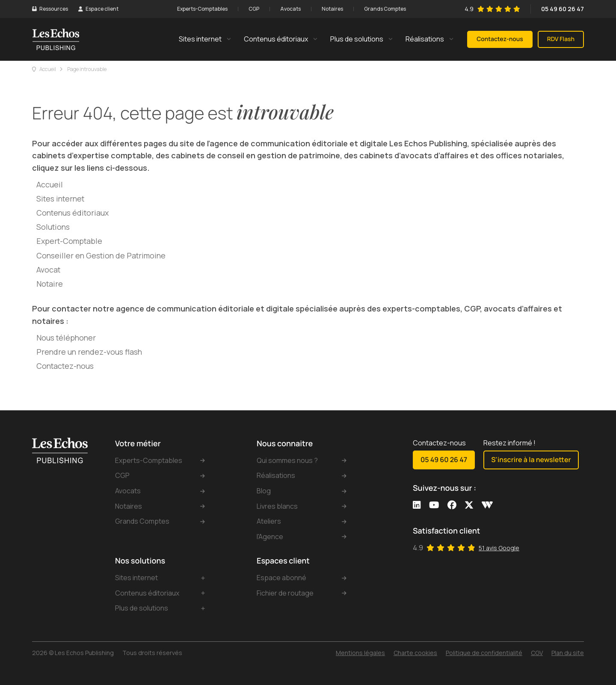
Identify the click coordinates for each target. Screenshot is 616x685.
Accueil (48, 69)
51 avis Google (499, 548)
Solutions (53, 227)
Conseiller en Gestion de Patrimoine (101, 255)
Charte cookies (415, 653)
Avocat (48, 270)
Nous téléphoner (66, 338)
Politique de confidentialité (484, 653)
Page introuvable (87, 69)
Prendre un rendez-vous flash (89, 352)
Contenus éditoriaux (73, 213)
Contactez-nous (65, 366)
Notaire (50, 284)
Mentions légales (360, 653)
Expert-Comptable (69, 241)
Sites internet (60, 199)
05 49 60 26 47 (563, 9)
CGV (537, 653)
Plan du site (568, 653)
